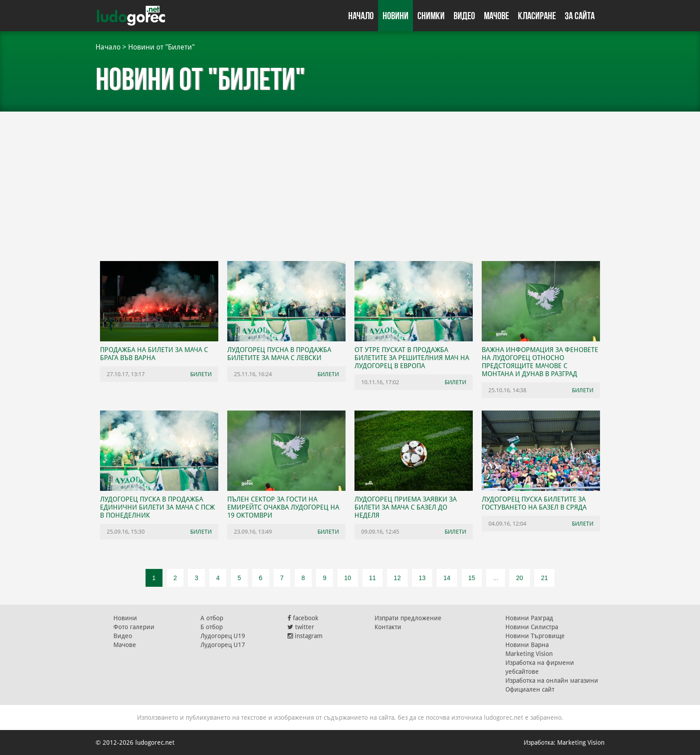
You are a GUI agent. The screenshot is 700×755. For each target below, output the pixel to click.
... (496, 578)
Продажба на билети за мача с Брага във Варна (154, 354)
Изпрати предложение (408, 618)
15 (472, 578)
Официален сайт (530, 689)
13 (422, 578)
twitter (301, 627)
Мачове (496, 16)
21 (545, 578)
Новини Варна (527, 645)
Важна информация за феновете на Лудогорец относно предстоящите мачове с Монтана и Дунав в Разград (540, 362)
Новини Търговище (535, 636)
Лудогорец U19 (223, 636)
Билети (201, 374)
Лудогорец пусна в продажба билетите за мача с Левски (279, 354)
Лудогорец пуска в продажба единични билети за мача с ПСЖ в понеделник (157, 507)
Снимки (431, 16)
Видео (464, 16)
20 (520, 578)
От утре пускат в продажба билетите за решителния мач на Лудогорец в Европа (412, 358)
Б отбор (212, 627)
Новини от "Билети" (161, 47)
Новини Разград (529, 618)
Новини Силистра (532, 627)
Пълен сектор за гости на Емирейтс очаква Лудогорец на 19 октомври (283, 507)
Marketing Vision (529, 654)
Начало (361, 16)
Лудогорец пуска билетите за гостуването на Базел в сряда (534, 503)
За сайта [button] (580, 16)
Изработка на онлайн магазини (552, 680)
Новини (396, 16)
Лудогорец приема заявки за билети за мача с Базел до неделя (406, 507)
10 (348, 578)
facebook (303, 618)
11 (373, 578)
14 (447, 578)
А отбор (212, 618)
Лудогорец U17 (223, 645)
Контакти (388, 627)
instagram (305, 636)
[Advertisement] (350, 183)
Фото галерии (134, 627)
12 (397, 578)
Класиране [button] (537, 16)
